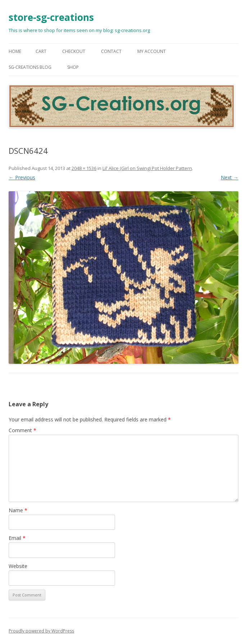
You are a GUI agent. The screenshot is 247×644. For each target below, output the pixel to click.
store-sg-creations (51, 17)
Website (18, 566)
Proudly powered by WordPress (41, 631)
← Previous (22, 177)
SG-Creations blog (30, 67)
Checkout (74, 51)
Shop (73, 67)
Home (15, 51)
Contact (111, 51)
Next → (230, 177)
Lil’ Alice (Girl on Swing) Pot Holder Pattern (147, 168)
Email (17, 538)
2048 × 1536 (84, 168)
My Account (152, 51)
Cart (41, 51)
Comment (22, 430)
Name (18, 510)
